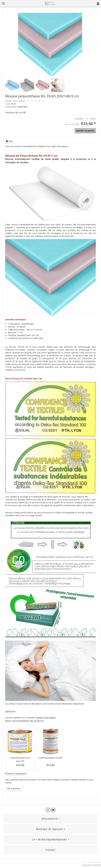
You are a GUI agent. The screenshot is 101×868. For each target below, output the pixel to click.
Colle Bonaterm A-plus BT (20, 759)
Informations (51, 819)
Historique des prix (15, 112)
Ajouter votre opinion (46, 718)
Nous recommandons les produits (24, 721)
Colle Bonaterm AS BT (50, 758)
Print (9, 141)
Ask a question (14, 788)
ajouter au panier (85, 131)
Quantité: (79, 119)
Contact (50, 850)
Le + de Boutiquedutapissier (50, 839)
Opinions (10, 711)
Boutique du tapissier (51, 829)
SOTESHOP (97, 865)
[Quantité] (87, 119)
